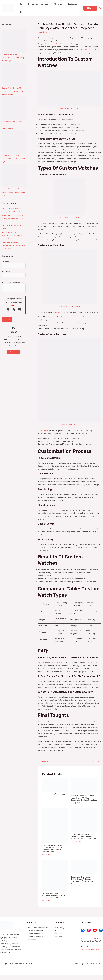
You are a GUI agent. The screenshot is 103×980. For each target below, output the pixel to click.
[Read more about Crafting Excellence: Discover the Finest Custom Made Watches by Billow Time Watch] (84, 825)
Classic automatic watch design (69, 217)
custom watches (54, 44)
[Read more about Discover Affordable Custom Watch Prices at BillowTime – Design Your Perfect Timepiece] (84, 789)
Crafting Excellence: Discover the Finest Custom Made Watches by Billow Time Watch (84, 843)
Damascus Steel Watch (69, 427)
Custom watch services (39, 4)
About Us (59, 4)
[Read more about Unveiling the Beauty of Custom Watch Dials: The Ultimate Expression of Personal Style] (55, 830)
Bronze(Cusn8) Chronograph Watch (69, 306)
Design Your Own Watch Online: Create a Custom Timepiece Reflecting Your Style (83, 885)
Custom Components (35, 939)
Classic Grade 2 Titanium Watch (69, 108)
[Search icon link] (100, 8)
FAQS (56, 936)
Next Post (96, 764)
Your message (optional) (14, 288)
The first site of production (55, 797)
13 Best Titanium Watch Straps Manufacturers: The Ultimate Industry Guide (13, 236)
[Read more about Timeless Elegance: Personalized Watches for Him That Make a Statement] (55, 880)
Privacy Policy (59, 933)
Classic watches (44, 434)
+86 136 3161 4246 (94, 943)
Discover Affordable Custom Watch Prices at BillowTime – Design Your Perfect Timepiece (84, 802)
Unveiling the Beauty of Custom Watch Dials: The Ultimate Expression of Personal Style (53, 854)
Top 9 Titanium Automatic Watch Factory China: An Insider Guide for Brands (12, 219)
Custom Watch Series (35, 936)
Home (22, 4)
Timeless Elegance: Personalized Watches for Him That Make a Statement (55, 901)
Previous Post (44, 764)
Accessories (31, 945)
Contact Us (73, 4)
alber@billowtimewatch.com (92, 954)
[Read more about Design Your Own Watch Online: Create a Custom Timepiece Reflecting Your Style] (84, 872)
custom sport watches (61, 312)
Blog (22, 12)
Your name (14, 264)
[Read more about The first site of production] (55, 788)
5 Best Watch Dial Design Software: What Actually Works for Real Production (13, 246)
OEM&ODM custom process (37, 933)
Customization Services (36, 942)
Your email (14, 274)
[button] (49, 4)
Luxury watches (44, 223)
